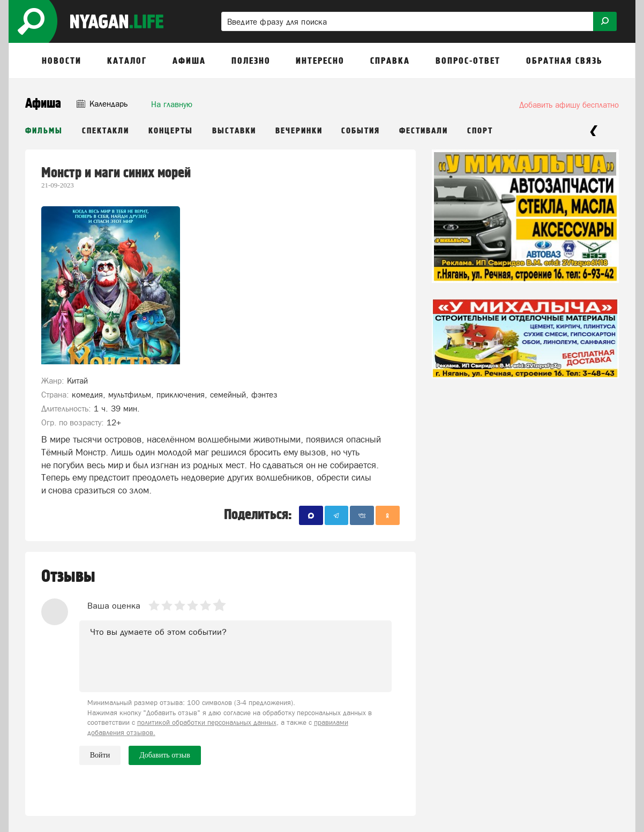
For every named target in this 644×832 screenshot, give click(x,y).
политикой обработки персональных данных (207, 722)
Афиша (43, 104)
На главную (172, 104)
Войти (100, 755)
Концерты (171, 131)
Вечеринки (299, 131)
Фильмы (44, 131)
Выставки (234, 131)
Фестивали (424, 131)
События (361, 131)
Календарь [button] (102, 104)
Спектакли (106, 131)
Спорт (480, 131)
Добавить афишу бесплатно (569, 105)
